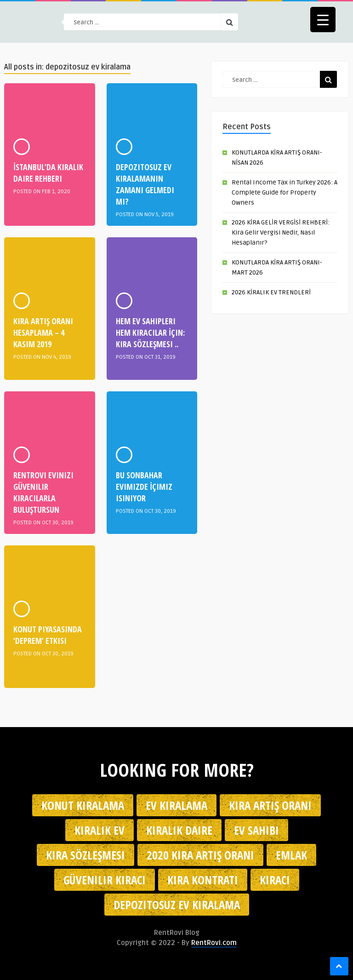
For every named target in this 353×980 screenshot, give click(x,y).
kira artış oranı (270, 805)
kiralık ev (100, 830)
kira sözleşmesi (85, 855)
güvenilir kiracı (105, 880)
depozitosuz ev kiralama (177, 905)
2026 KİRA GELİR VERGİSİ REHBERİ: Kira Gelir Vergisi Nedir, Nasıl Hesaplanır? (281, 232)
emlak (291, 855)
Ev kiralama (176, 805)
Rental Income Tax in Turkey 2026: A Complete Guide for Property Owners (285, 192)
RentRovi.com (214, 943)
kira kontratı (203, 880)
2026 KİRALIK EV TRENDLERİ (271, 292)
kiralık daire (179, 830)
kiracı (275, 880)
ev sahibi (256, 830)
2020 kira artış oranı (200, 855)
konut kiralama (83, 805)
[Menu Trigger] (323, 20)
